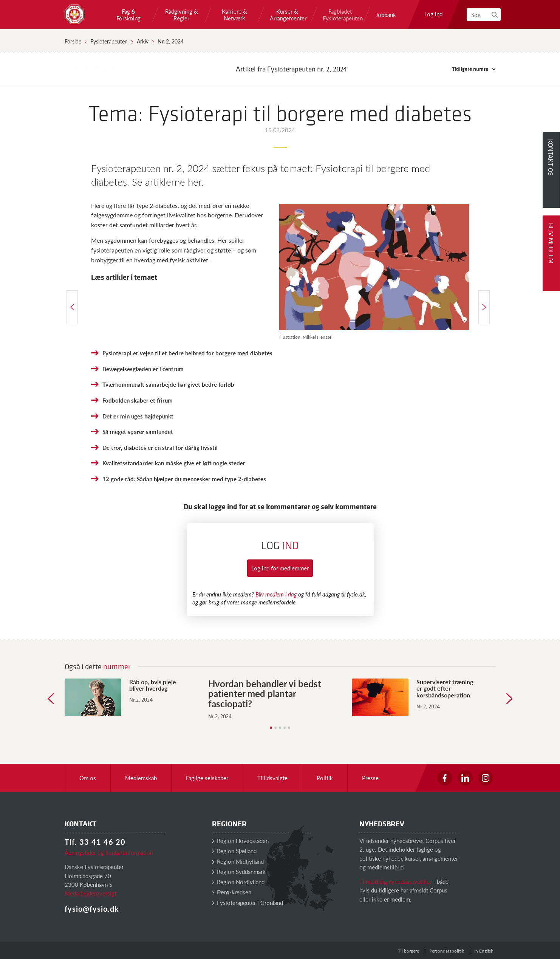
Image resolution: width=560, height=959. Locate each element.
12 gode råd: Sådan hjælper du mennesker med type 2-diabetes (184, 479)
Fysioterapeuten (109, 41)
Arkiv (143, 41)
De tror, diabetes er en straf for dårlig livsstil (160, 447)
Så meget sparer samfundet (138, 431)
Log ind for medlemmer (280, 568)
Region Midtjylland (238, 861)
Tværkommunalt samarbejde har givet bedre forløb (168, 384)
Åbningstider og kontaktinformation (109, 852)
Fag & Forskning (128, 15)
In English (484, 951)
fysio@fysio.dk (92, 909)
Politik (325, 778)
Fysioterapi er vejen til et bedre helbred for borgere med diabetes (187, 353)
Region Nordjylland (238, 882)
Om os (88, 778)
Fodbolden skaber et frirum (138, 400)
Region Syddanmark (239, 871)
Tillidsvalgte (272, 778)
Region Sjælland (234, 851)
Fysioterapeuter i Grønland (248, 902)
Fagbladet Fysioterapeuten (340, 15)
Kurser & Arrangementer (287, 15)
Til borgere (408, 951)
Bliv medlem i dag (276, 594)
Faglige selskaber (207, 778)
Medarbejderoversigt (90, 893)
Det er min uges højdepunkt (138, 416)
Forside (73, 41)
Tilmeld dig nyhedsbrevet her (395, 881)
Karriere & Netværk (234, 15)
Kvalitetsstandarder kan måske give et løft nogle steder (174, 463)
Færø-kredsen (232, 892)
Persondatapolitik (447, 951)
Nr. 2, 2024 (171, 41)
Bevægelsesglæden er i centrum (143, 369)
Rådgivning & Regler (182, 15)
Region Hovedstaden (240, 840)
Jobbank (386, 15)
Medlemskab (141, 778)
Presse (370, 778)
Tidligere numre (474, 69)
